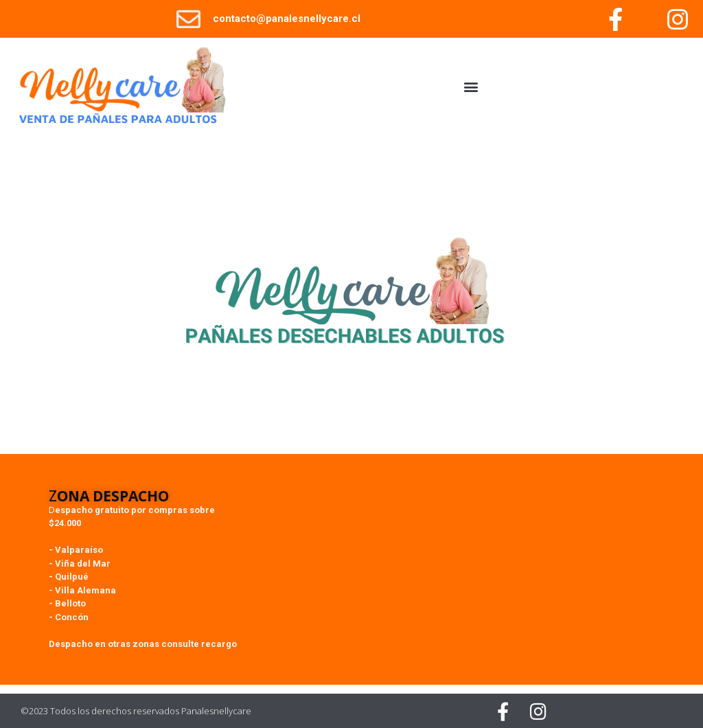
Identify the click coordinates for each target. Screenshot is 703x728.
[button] (471, 87)
